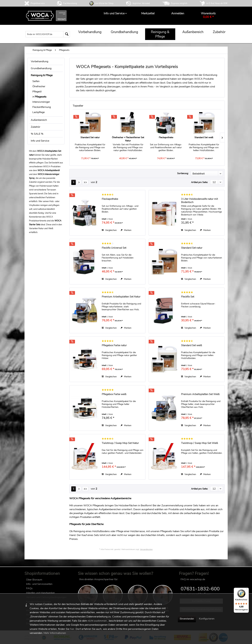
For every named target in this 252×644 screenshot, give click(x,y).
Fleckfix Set (188, 297)
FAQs (29, 588)
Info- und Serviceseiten (39, 584)
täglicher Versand (141, 3)
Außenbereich (39, 120)
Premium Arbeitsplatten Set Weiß (200, 394)
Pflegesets (41, 97)
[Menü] (247, 590)
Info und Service (40, 141)
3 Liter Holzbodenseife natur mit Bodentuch (199, 201)
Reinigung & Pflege (42, 75)
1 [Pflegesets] (74, 182)
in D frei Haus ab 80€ (217, 3)
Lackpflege (39, 112)
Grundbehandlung (41, 68)
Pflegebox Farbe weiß (114, 394)
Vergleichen (109, 230)
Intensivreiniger (41, 102)
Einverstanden (187, 619)
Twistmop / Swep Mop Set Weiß (200, 443)
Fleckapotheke (166, 137)
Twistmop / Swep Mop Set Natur (120, 443)
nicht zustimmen (97, 621)
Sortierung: (183, 173)
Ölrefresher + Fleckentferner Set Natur (128, 139)
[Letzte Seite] (85, 182)
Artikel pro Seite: (199, 182)
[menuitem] (114, 13)
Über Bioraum (34, 580)
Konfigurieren (207, 619)
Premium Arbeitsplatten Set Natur (121, 297)
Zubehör (36, 127)
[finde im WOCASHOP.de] (48, 34)
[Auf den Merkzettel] (126, 230)
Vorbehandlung (40, 61)
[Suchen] (67, 34)
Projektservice (38, 3)
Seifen (36, 81)
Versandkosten (146, 549)
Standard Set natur (90, 137)
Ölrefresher (39, 86)
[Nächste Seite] (79, 182)
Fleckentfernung (42, 107)
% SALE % (37, 134)
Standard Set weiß (204, 137)
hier (72, 629)
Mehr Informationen (55, 633)
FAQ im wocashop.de (193, 579)
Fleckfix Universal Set (114, 248)
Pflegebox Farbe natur (114, 345)
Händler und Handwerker (40, 593)
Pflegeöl (37, 92)
